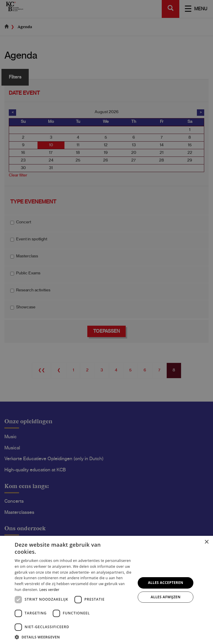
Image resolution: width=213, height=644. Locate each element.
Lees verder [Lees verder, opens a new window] (49, 590)
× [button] (206, 542)
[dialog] (106, 322)
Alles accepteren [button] (166, 583)
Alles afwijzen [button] (166, 597)
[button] (73, 637)
